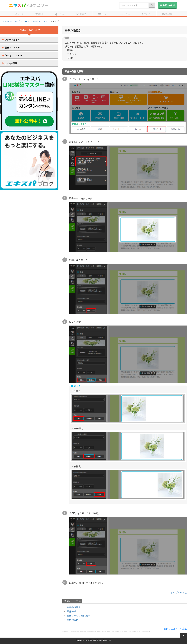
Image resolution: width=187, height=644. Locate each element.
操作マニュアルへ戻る (175, 629)
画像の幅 (71, 611)
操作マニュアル (11, 48)
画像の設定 (73, 620)
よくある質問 (9, 63)
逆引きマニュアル (12, 55)
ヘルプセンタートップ (11, 21)
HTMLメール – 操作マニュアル (35, 21)
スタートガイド (11, 40)
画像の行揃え (74, 607)
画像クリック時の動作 (78, 616)
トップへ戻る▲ (179, 593)
